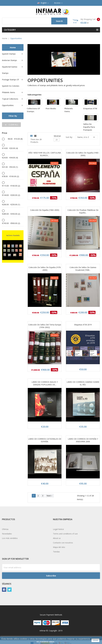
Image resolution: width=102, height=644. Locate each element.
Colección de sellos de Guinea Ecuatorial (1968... (83, 269)
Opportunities (8, 105)
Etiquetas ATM (90, 108)
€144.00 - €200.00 (11, 195)
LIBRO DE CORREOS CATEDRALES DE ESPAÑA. (45, 440)
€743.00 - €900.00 (11, 223)
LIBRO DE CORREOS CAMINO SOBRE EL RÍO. (83, 383)
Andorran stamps (9, 60)
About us (57, 538)
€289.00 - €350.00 (11, 214)
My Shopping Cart (86, 21)
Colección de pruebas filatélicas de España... (83, 211)
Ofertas (5, 529)
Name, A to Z (86, 137)
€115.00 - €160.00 (11, 186)
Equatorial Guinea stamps (10, 70)
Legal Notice (58, 529)
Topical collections (10, 99)
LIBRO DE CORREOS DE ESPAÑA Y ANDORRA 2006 (83, 440)
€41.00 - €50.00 (10, 167)
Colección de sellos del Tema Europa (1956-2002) (45, 326)
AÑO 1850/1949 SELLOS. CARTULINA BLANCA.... (45, 154)
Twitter (9, 590)
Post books (51, 108)
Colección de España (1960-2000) (45, 210)
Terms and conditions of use (65, 534)
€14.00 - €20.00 (10, 148)
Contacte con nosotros (63, 543)
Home (13, 47)
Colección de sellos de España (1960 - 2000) (83, 154)
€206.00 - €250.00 (11, 204)
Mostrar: (57, 136)
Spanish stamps (9, 54)
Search (59, 21)
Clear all (11, 125)
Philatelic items (8, 92)
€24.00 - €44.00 (10, 158)
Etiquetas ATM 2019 (83, 325)
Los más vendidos (10, 538)
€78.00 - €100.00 (10, 176)
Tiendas (56, 552)
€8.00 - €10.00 (15, 139)
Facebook (4, 590)
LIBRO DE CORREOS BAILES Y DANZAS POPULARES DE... (45, 383)
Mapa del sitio (59, 547)
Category (10, 30)
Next (50, 496)
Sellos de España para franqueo (89, 127)
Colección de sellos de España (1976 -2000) (45, 269)
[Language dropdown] (43, 3)
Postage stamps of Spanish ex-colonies (11, 83)
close (95, 640)
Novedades (7, 534)
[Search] (35, 21)
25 (57, 140)
